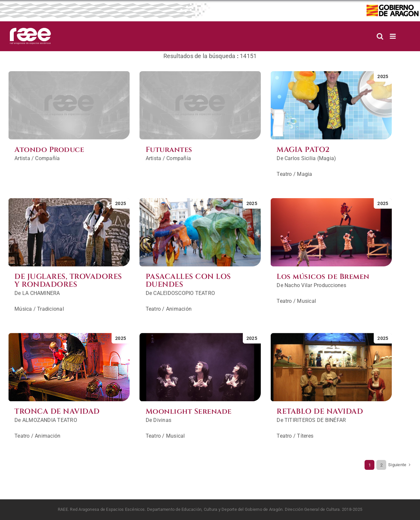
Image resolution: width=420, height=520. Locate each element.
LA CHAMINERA (41, 293)
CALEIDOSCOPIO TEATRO (184, 293)
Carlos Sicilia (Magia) (310, 158)
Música (23, 309)
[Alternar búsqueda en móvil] (380, 36)
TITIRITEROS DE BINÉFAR (315, 420)
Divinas (162, 420)
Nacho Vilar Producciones (315, 285)
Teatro (284, 174)
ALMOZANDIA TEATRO (50, 420)
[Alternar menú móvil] (393, 36)
